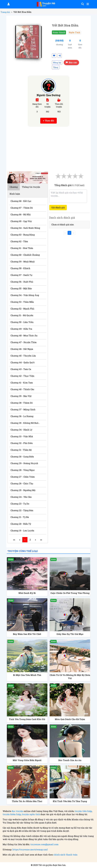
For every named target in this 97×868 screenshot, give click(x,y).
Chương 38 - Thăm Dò (22, 403)
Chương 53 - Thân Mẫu (22, 302)
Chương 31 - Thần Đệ (21, 450)
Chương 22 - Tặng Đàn (22, 510)
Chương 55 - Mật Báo (21, 288)
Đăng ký (57, 62)
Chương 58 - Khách (20, 268)
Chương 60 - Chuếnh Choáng (25, 255)
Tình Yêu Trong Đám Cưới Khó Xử (27, 719)
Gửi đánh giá (58, 207)
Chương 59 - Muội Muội (23, 262)
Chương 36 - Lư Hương (22, 416)
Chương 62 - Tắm (19, 241)
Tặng (56, 67)
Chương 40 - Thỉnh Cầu (22, 389)
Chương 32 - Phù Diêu (22, 443)
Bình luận (15, 194)
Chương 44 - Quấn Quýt (23, 362)
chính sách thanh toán (65, 855)
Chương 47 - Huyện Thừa (23, 342)
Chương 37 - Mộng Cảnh (23, 409)
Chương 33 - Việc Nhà (22, 436)
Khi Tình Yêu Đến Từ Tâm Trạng (70, 801)
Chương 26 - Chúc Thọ (22, 483)
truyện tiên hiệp (83, 811)
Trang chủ (5, 12)
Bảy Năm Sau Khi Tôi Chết (27, 634)
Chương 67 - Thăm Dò (22, 208)
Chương (14, 187)
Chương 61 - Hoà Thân (22, 248)
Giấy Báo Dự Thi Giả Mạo (70, 634)
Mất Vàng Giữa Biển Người (27, 760)
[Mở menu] (87, 4)
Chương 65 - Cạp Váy (21, 221)
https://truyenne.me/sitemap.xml (30, 849)
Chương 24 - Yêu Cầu (21, 497)
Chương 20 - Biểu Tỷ (21, 524)
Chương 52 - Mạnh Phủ (22, 309)
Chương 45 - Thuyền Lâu (23, 356)
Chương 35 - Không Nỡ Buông (26, 423)
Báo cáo (71, 62)
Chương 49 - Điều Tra (21, 329)
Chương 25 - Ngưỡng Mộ (23, 490)
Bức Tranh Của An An (70, 760)
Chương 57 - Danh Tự (21, 275)
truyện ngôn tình (31, 814)
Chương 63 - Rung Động (23, 235)
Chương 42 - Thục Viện (22, 376)
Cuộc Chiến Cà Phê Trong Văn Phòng (70, 593)
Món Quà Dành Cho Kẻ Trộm (70, 719)
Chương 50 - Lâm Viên (22, 322)
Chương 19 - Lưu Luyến (22, 531)
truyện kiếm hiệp (12, 814)
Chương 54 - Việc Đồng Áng (25, 295)
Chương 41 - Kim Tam (22, 383)
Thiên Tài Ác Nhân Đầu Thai (27, 801)
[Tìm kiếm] (82, 4)
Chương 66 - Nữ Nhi (21, 214)
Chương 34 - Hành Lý (21, 430)
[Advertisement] (49, 147)
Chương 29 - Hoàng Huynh (24, 463)
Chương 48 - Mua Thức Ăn (24, 336)
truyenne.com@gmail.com (44, 844)
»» (41, 540)
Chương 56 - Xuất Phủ (22, 282)
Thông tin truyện (31, 187)
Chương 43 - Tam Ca (21, 369)
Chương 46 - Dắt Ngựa (22, 349)
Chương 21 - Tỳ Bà (20, 517)
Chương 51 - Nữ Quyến (22, 315)
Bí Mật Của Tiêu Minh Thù (27, 675)
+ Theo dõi (48, 121)
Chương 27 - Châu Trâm (23, 477)
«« (14, 540)
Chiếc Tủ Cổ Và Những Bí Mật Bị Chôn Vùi (70, 677)
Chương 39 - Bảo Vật (21, 396)
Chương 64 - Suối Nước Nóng (25, 228)
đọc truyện (17, 811)
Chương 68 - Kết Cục (21, 201)
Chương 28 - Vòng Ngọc (23, 470)
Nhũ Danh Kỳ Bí (27, 593)
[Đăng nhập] (8, 4)
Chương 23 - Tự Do (20, 504)
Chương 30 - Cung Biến (22, 457)
